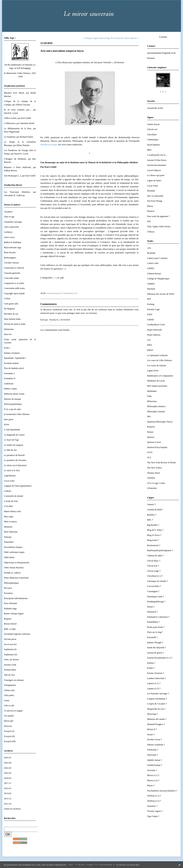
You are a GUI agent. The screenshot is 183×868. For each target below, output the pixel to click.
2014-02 (8, 793)
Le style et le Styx (12, 470)
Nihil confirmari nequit (14, 552)
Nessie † (151, 735)
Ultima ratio (9, 690)
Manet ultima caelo (12, 511)
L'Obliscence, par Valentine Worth (19, 123)
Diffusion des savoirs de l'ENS (161, 294)
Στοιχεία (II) (9, 736)
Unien (7, 701)
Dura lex (8, 334)
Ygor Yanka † (153, 816)
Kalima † (151, 663)
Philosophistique (11, 583)
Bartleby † (152, 515)
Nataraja (8, 537)
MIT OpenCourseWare (157, 386)
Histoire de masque (12, 399)
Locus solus (9, 481)
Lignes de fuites (154, 181)
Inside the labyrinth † (156, 648)
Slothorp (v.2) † (154, 801)
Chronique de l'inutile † (158, 581)
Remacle (151, 427)
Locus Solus (153, 186)
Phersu (150, 206)
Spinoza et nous (154, 442)
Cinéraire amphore (157, 67)
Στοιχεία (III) (10, 741)
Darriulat (151, 289)
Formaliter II (10, 378)
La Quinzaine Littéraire (157, 355)
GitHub (150, 320)
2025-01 (8, 758)
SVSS (150, 452)
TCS (149, 458)
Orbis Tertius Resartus (14, 568)
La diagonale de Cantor (14, 435)
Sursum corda (10, 665)
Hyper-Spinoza (154, 335)
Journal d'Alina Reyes (157, 160)
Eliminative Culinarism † (158, 617)
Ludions (8, 491)
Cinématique (153, 140)
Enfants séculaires (12, 353)
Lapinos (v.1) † (154, 683)
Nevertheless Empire (13, 547)
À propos (163, 37)
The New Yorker (154, 468)
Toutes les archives (12, 809)
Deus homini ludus (12, 319)
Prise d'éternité (10, 603)
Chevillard (152, 135)
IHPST (150, 350)
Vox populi (9, 716)
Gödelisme (9, 384)
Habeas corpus (10, 389)
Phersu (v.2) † (153, 781)
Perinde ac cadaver (12, 573)
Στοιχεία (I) (9, 731)
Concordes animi (11, 278)
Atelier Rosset (153, 124)
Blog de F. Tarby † (155, 530)
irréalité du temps (49, 144)
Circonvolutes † (154, 586)
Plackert (151, 211)
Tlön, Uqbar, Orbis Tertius (159, 227)
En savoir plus (133, 865)
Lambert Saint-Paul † (157, 678)
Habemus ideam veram (14, 394)
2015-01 (8, 788)
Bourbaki (151, 253)
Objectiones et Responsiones (17, 563)
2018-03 (8, 778)
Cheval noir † (153, 566)
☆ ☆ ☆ (163, 92)
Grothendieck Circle (156, 325)
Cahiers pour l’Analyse (157, 258)
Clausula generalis (12, 273)
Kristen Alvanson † (156, 673)
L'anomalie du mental (13, 496)
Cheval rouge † (154, 571)
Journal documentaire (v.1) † (160, 658)
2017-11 (8, 783)
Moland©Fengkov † (156, 724)
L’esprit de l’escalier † (157, 704)
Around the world (155, 108)
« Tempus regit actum (94, 38)
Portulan (151, 58)
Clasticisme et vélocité (14, 268)
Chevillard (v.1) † (155, 576)
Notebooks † (153, 750)
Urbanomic (152, 488)
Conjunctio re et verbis (14, 283)
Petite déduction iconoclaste (16, 578)
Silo (149, 221)
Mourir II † (152, 729)
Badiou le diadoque (13, 242)
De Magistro (9, 309)
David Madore (154, 145)
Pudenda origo (10, 609)
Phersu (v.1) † (153, 775)
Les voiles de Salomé (156, 366)
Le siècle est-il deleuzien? (15, 465)
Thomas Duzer (154, 473)
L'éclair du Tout (11, 501)
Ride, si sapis (10, 629)
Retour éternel (10, 624)
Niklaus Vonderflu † (156, 745)
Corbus (7, 298)
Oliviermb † (152, 755)
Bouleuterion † (154, 545)
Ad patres (8, 212)
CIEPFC (151, 268)
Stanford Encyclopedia (157, 447)
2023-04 (8, 763)
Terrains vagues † (155, 811)
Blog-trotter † (153, 540)
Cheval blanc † (154, 561)
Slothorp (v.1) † (154, 796)
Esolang (151, 304)
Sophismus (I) (10, 649)
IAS (149, 340)
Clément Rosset (154, 274)
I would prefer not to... (157, 155)
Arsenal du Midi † (155, 510)
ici (54, 278)
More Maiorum (11, 532)
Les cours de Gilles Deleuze (159, 360)
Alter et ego (9, 217)
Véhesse (151, 232)
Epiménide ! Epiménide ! (15, 358)
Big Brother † (153, 525)
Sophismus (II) (11, 655)
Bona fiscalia (10, 252)
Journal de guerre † (156, 653)
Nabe (149, 396)
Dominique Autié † (156, 597)
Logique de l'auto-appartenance (18, 486)
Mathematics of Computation (160, 376)
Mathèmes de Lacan (156, 381)
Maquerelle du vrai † (156, 709)
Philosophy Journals (156, 412)
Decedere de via (11, 314)
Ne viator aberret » (130, 38)
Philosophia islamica (156, 406)
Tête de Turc (9, 675)
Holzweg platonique (13, 404)
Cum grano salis (11, 304)
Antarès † (151, 504)
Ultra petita (9, 695)
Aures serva (9, 237)
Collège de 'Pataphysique (158, 279)
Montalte (151, 191)
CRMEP (151, 284)
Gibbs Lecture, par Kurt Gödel (17, 118)
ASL (149, 248)
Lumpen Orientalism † (157, 699)
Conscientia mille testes (14, 288)
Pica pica (8, 588)
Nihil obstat (9, 557)
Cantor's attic (153, 263)
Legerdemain (10, 476)
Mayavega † (153, 714)
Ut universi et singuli (13, 711)
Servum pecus (10, 639)
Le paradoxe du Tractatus (15, 460)
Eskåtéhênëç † (153, 622)
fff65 (149, 150)
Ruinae (150, 432)
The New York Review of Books (161, 463)
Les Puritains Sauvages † (158, 694)
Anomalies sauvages (13, 222)
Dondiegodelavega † (156, 602)
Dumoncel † (153, 612)
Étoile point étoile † (156, 627)
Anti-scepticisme (11, 227)
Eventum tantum (11, 363)
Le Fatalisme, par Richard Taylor (18, 137)
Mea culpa (9, 517)
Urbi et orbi (9, 706)
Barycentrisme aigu (13, 247)
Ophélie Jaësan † (155, 760)
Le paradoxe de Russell (14, 455)
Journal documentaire (157, 165)
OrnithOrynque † (155, 765)
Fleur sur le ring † (155, 632)
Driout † (151, 607)
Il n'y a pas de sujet (12, 409)
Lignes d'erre (153, 371)
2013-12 (8, 799)
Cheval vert (152, 129)
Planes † (151, 786)
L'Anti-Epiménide (12, 430)
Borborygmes (10, 258)
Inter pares (9, 419)
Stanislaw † (152, 806)
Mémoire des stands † (157, 719)
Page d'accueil (112, 38)
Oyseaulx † (152, 770)
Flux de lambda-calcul (14, 368)
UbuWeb (151, 478)
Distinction (9, 329)
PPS (149, 417)
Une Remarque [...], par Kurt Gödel (20, 176)
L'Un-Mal (8, 506)
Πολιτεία (8, 726)
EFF (149, 299)
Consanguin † (153, 591)
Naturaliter (9, 542)
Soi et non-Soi (10, 644)
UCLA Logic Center (156, 483)
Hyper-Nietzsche (154, 330)
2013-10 (8, 804)
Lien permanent (54, 293)
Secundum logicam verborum (17, 634)
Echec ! (7, 348)
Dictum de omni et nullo (15, 324)
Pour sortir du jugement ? (158, 216)
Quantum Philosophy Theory (160, 422)
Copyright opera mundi (14, 293)
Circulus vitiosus (11, 263)
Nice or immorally (155, 196)
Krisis (7, 424)
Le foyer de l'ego (11, 440)
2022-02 (8, 773)
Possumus (8, 593)
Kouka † (151, 668)
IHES (149, 345)
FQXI (150, 314)
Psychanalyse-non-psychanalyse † (162, 791)
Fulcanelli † (152, 637)
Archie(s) (8, 232)
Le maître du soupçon (13, 445)
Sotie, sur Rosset (11, 660)
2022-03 (8, 768)
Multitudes (152, 391)
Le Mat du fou (10, 450)
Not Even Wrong (155, 201)
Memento (8, 527)
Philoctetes (152, 401)
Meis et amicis (10, 522)
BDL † (150, 520)
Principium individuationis (16, 598)
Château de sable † (155, 556)
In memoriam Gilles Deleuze (17, 414)
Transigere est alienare (14, 680)
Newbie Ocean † (154, 740)
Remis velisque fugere (14, 614)
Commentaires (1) (70, 293)
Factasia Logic (154, 309)
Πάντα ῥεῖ (9, 721)
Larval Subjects (154, 170)
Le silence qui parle (156, 175)
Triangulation (10, 685)
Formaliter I (9, 373)
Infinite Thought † (155, 643)
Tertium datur (10, 670)
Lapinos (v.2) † (154, 689)
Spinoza (151, 437)
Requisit (8, 619)
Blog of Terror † (154, 535)
